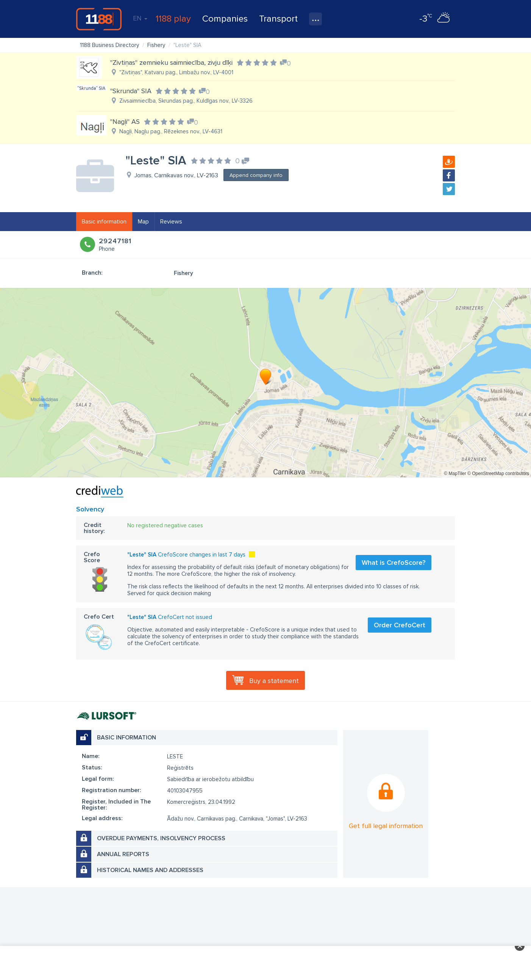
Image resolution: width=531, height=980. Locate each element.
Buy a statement (274, 681)
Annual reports (123, 854)
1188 (99, 19)
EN (140, 18)
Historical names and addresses (150, 870)
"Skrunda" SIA (131, 91)
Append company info (256, 175)
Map (143, 222)
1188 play (173, 19)
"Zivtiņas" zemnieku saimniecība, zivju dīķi (171, 63)
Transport (278, 19)
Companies (225, 19)
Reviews (171, 222)
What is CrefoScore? (394, 563)
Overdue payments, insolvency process (161, 838)
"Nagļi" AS (125, 122)
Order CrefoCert (400, 625)
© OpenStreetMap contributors (498, 474)
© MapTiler (455, 474)
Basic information (104, 222)
